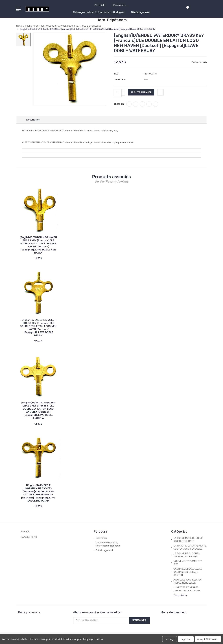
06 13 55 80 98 (29, 537)
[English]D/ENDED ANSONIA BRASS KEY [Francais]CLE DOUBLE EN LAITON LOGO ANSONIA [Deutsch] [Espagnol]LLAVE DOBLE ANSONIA (38, 411)
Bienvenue (121, 5)
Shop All (101, 5)
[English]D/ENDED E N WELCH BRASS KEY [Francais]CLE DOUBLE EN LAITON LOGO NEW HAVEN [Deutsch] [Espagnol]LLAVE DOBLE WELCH (38, 328)
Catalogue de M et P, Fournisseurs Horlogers (99, 12)
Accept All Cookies (208, 639)
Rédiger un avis (199, 62)
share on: (119, 104)
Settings (170, 639)
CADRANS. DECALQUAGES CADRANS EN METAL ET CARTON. (188, 572)
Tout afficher (180, 595)
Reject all (186, 639)
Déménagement (141, 12)
